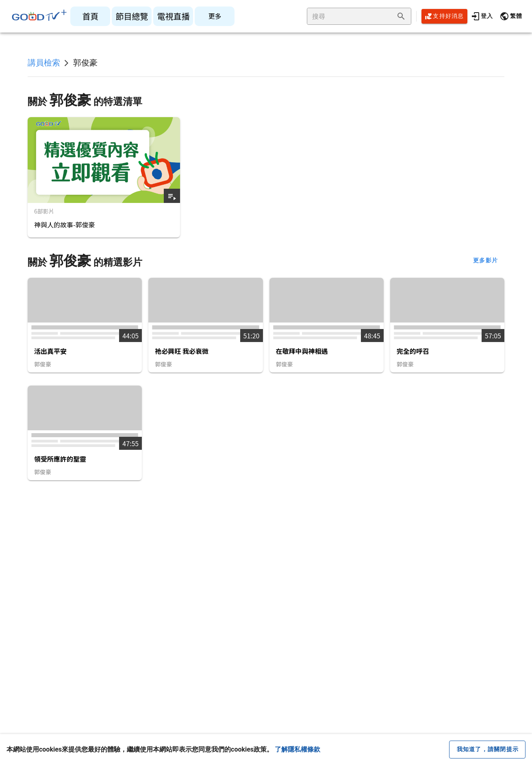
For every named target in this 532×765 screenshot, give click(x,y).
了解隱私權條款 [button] (297, 749)
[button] (511, 16)
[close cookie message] (487, 750)
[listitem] (90, 16)
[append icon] (401, 16)
